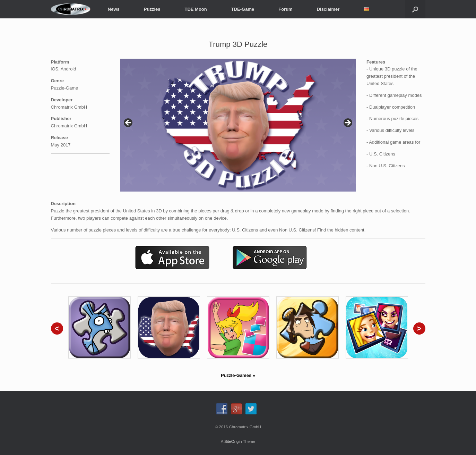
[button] (415, 9)
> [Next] (347, 123)
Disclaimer (328, 9)
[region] (238, 125)
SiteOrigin (233, 441)
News (114, 9)
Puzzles (152, 9)
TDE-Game (243, 9)
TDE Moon (196, 9)
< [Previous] (129, 123)
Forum (285, 9)
